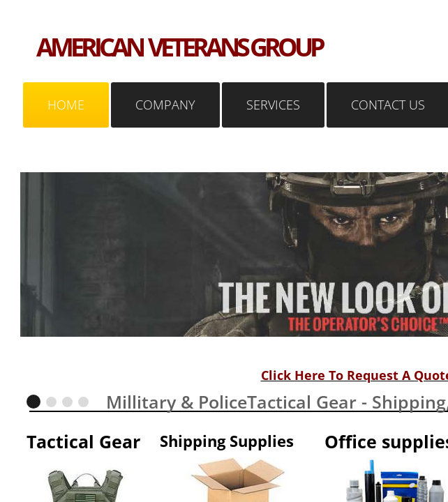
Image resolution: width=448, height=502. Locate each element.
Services (273, 105)
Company (165, 105)
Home (66, 105)
